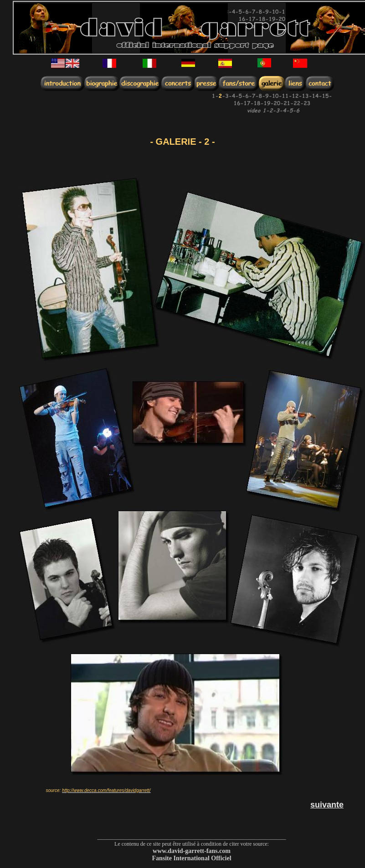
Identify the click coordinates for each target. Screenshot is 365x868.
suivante (327, 805)
